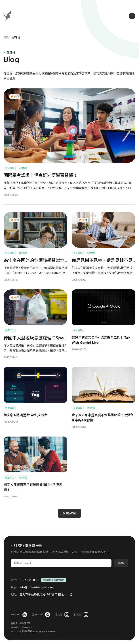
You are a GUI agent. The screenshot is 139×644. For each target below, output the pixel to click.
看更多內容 (69, 513)
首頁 (6, 38)
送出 (121, 563)
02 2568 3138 (29, 580)
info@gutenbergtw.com (36, 587)
